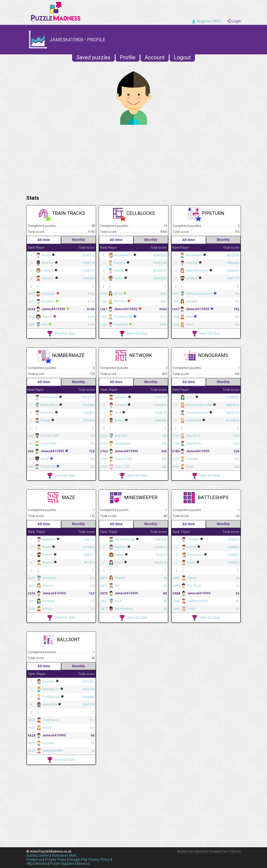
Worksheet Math (64, 855)
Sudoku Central (38, 855)
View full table (61, 334)
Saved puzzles (93, 57)
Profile (128, 57)
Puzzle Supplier (62, 864)
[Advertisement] (134, 159)
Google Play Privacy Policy (90, 860)
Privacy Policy (56, 860)
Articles (41, 864)
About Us (83, 864)
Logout (182, 57)
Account (155, 57)
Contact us (34, 860)
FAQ (29, 864)
